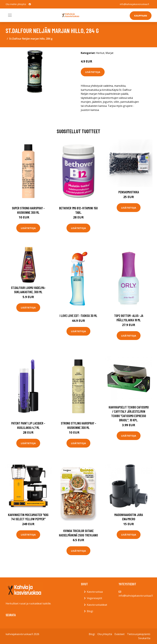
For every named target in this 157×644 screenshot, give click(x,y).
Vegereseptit (94, 598)
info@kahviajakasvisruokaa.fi (134, 4)
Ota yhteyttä (105, 634)
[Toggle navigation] (10, 15)
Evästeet (120, 634)
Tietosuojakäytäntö (139, 634)
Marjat (109, 53)
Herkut (100, 53)
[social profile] (30, 4)
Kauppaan (141, 16)
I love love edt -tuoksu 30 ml (78, 316)
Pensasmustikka (129, 192)
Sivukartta (144, 638)
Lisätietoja (93, 72)
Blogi (90, 611)
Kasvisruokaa (95, 592)
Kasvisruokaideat (97, 605)
